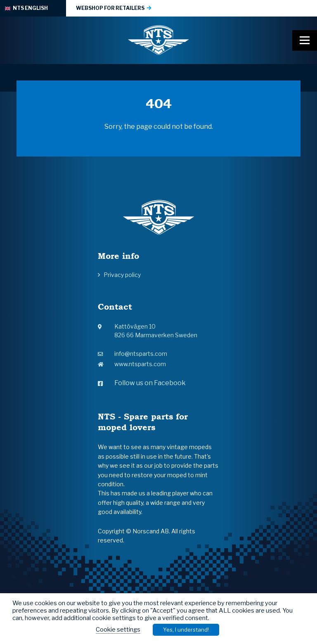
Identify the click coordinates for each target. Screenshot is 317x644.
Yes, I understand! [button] (186, 630)
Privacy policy (122, 275)
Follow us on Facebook (142, 383)
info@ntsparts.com (132, 354)
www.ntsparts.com (132, 364)
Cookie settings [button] (118, 630)
